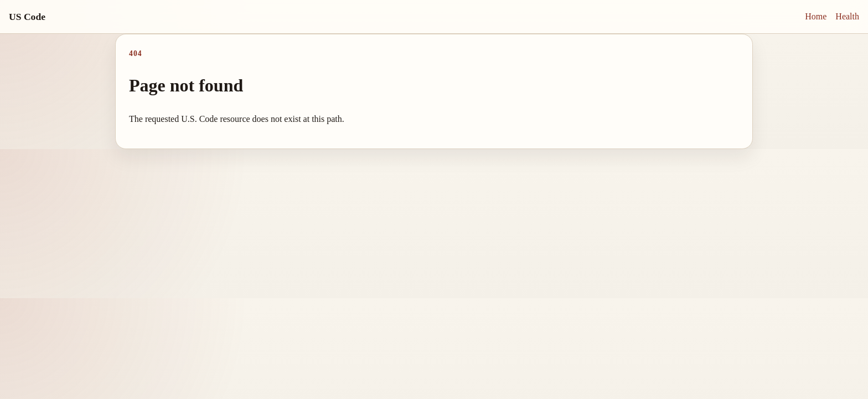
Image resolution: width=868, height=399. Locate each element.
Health (847, 16)
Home (816, 16)
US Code (27, 17)
